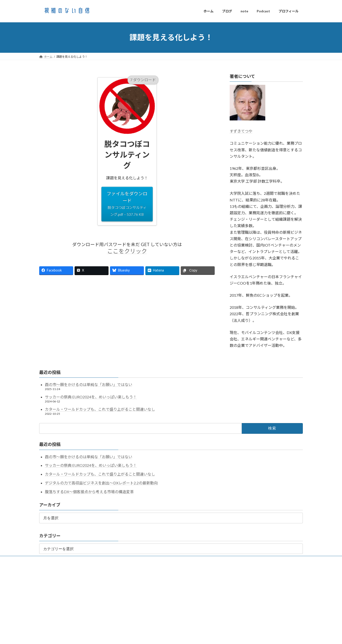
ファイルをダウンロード (127, 204)
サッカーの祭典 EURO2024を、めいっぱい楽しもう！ (91, 397)
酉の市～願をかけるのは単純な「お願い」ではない (89, 384)
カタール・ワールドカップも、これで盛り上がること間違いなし (100, 409)
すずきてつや (241, 131)
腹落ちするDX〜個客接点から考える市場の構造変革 (89, 492)
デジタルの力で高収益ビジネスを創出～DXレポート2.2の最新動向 (101, 483)
